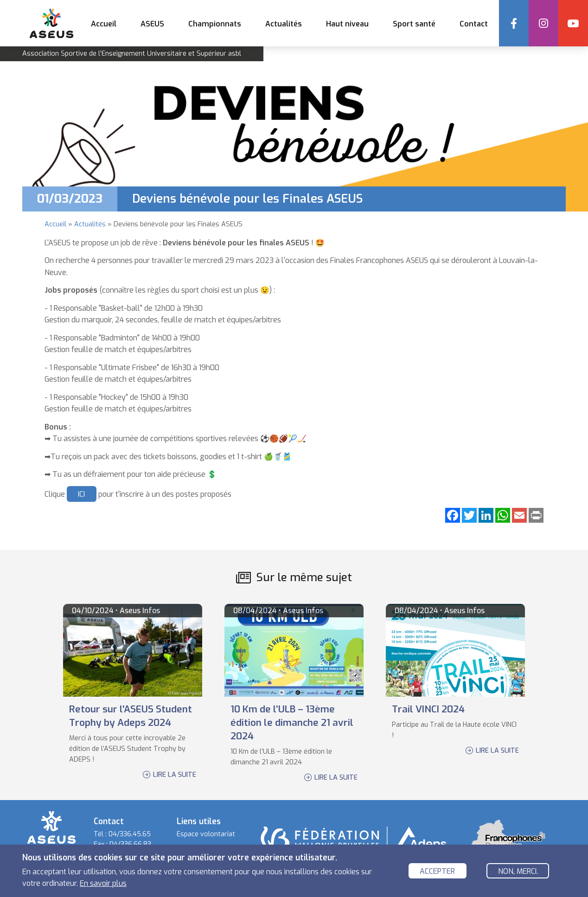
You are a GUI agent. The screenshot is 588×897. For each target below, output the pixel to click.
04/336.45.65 (130, 834)
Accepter (437, 871)
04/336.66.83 (130, 844)
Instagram (543, 23)
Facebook (514, 23)
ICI (81, 494)
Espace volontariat (206, 834)
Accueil (104, 24)
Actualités (284, 24)
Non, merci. (518, 871)
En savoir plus (103, 884)
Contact (474, 24)
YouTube (573, 23)
